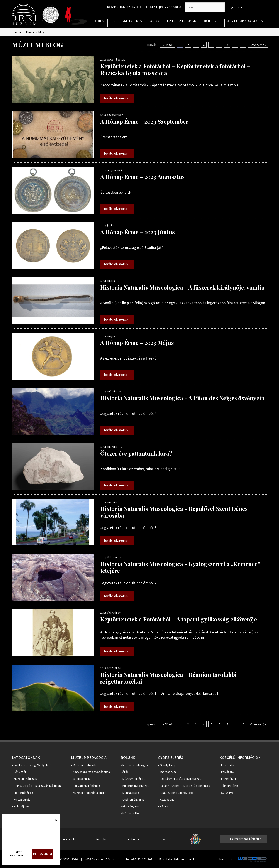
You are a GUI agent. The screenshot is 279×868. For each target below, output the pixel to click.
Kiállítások (148, 21)
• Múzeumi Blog (131, 813)
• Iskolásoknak (80, 779)
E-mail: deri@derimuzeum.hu (178, 859)
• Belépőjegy (20, 806)
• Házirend (165, 806)
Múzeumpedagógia (244, 21)
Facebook (68, 839)
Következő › (258, 45)
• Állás (125, 772)
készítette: (227, 859)
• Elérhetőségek (23, 793)
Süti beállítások (19, 854)
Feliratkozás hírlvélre (246, 839)
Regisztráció (235, 7)
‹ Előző (168, 45)
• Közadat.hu (166, 800)
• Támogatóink (229, 786)
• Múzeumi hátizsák (24, 779)
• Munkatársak (130, 793)
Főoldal (17, 32)
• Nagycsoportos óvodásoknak (91, 772)
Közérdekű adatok (125, 7)
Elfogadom (43, 854)
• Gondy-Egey (167, 765)
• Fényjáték (19, 772)
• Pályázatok (227, 772)
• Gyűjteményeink (132, 800)
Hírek (100, 21)
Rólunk (211, 21)
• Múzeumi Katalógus (134, 765)
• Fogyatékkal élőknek (86, 786)
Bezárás (54, 821)
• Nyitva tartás (21, 800)
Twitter (166, 839)
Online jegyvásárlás (164, 7)
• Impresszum (167, 772)
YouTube (101, 839)
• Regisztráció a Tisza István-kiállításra (37, 786)
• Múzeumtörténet (133, 779)
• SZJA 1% (226, 793)
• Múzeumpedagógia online (89, 793)
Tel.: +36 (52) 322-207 (139, 859)
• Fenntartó (227, 765)
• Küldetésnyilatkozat (135, 786)
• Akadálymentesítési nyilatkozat (179, 779)
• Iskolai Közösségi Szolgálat (31, 765)
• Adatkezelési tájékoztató (175, 793)
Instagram (134, 839)
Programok (121, 21)
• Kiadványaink (130, 806)
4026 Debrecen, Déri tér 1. (102, 859)
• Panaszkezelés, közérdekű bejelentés (184, 786)
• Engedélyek (228, 779)
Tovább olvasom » (116, 98)
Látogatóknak (182, 21)
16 (243, 45)
